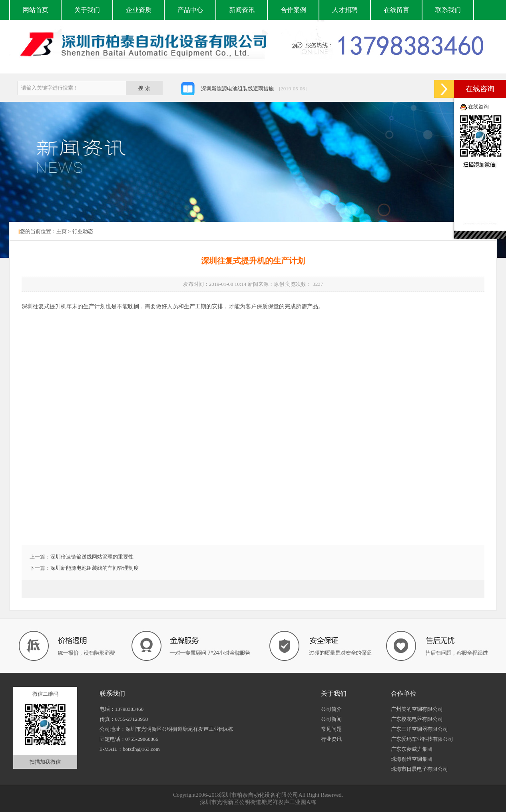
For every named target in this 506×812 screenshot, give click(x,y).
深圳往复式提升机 (44, 306)
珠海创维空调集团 (412, 759)
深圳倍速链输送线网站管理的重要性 (92, 557)
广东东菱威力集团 (412, 749)
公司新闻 (331, 719)
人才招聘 (345, 10)
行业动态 (83, 231)
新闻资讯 (242, 10)
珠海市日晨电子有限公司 (419, 769)
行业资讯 (331, 739)
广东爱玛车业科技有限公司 (422, 739)
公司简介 (331, 709)
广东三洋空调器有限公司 (419, 729)
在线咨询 (478, 107)
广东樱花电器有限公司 (417, 719)
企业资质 (139, 10)
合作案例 (293, 10)
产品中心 (190, 10)
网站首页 (36, 10)
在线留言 (396, 10)
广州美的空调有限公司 (417, 709)
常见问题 (331, 729)
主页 (62, 231)
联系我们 (448, 10)
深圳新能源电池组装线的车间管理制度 (95, 568)
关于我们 (87, 10)
